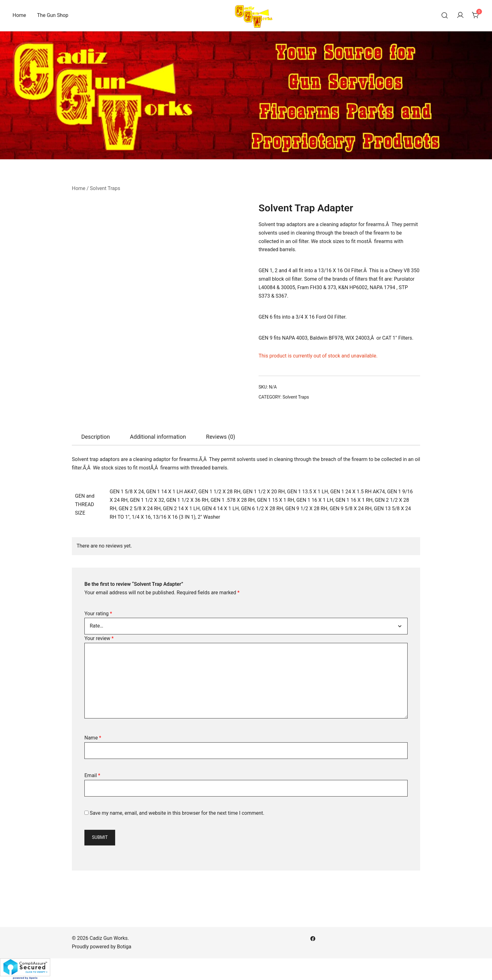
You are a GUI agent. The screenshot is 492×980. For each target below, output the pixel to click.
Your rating (98, 614)
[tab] (96, 437)
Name (93, 738)
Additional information (158, 437)
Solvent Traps (105, 188)
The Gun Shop (53, 15)
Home (19, 15)
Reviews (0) (221, 437)
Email (92, 775)
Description (96, 437)
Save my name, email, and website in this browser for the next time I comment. (177, 813)
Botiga (124, 947)
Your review (99, 638)
